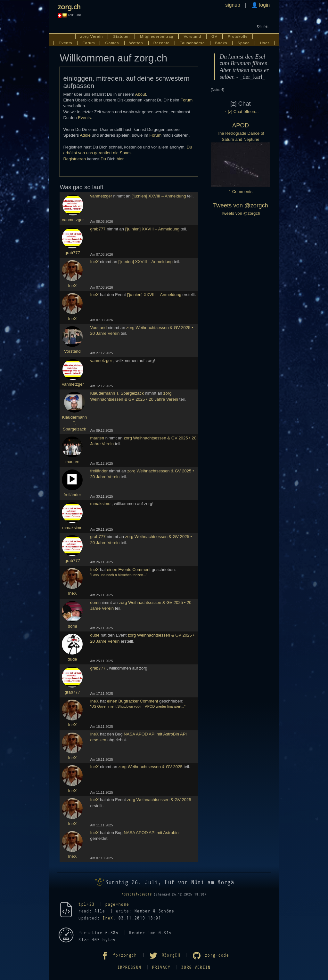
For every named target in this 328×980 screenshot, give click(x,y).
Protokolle (238, 36)
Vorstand (192, 36)
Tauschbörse (193, 43)
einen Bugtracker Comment (133, 701)
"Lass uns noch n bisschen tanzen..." (119, 575)
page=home (117, 904)
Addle (85, 135)
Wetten (136, 43)
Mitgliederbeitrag (157, 36)
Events (65, 43)
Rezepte (162, 43)
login (264, 5)
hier (120, 159)
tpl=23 (86, 904)
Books (221, 43)
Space (243, 43)
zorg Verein (92, 36)
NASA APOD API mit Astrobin (151, 833)
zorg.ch (69, 6)
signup (233, 5)
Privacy (161, 967)
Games (112, 43)
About (141, 94)
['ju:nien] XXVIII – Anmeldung (159, 196)
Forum (89, 43)
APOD (241, 125)
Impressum (130, 967)
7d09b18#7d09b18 (137, 895)
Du (103, 159)
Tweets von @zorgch (241, 205)
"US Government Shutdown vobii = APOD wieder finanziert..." (138, 706)
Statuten (121, 36)
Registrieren (74, 159)
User (265, 43)
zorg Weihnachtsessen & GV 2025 (151, 767)
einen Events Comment (129, 570)
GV (214, 36)
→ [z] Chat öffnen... (241, 112)
